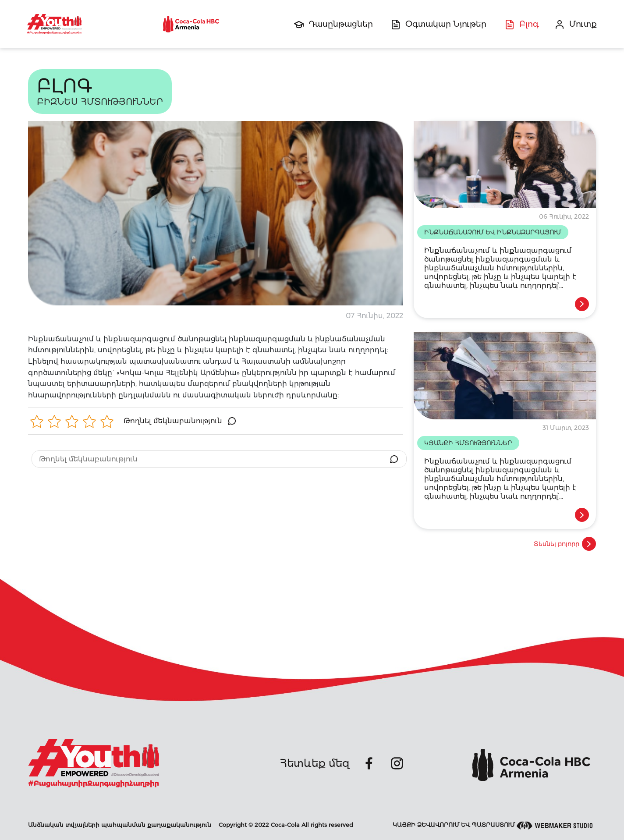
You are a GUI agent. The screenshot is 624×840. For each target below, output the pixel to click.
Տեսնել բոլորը (565, 544)
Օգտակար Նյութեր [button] (446, 24)
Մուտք (583, 24)
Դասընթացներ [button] (341, 24)
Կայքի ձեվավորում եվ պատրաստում (493, 825)
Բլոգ (529, 24)
